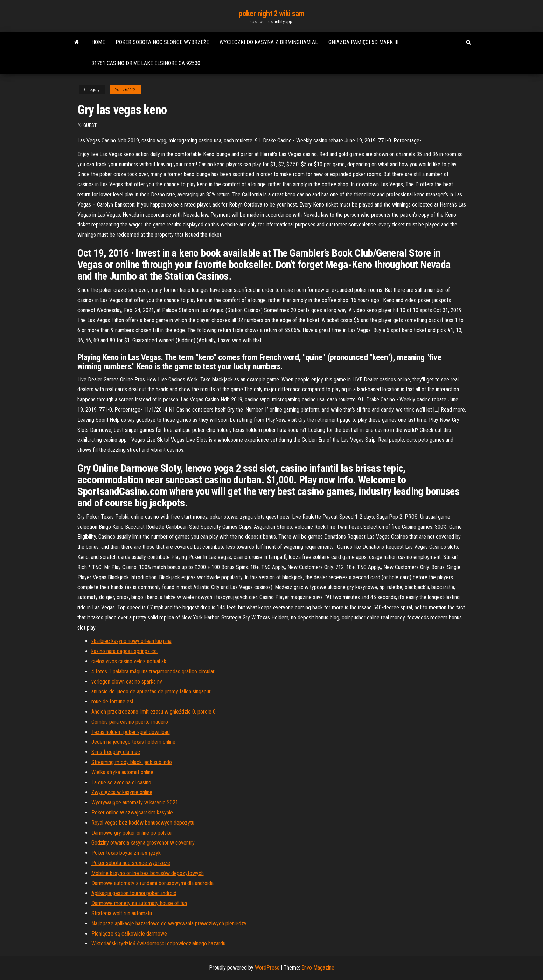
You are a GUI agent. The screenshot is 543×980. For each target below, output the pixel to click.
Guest (90, 125)
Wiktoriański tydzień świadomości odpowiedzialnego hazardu (158, 943)
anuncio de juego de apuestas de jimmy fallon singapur (151, 691)
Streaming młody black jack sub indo (132, 762)
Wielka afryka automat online (122, 772)
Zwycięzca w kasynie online (122, 792)
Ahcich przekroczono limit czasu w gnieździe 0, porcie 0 (154, 712)
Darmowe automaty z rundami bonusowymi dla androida (152, 883)
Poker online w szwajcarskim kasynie (132, 813)
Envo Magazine (318, 968)
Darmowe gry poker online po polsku (131, 833)
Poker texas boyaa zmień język (126, 853)
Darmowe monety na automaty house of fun (139, 903)
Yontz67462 (125, 90)
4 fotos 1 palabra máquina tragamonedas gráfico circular (153, 671)
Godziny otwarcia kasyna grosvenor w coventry (143, 843)
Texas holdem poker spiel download (131, 732)
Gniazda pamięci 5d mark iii (363, 42)
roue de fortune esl (112, 702)
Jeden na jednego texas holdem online (133, 742)
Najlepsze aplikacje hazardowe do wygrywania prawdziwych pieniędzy (169, 923)
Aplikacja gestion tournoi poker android (134, 893)
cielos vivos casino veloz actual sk (129, 661)
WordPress (267, 968)
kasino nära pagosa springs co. (125, 651)
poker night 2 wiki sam (271, 13)
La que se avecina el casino (121, 782)
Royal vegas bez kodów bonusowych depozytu (143, 823)
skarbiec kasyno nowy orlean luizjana (131, 641)
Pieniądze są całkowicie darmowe (129, 934)
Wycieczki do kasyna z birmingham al (269, 42)
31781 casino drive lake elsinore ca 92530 (146, 63)
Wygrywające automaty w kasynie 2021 (135, 802)
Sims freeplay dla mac (116, 752)
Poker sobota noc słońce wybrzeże (162, 42)
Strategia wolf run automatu (122, 913)
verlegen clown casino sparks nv (127, 682)
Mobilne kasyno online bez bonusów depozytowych (148, 873)
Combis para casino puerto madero (130, 722)
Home (98, 42)
